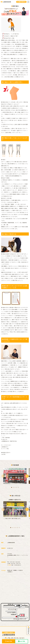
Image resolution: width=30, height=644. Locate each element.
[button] (12, 487)
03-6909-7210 (10, 546)
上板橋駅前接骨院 (7, 2)
